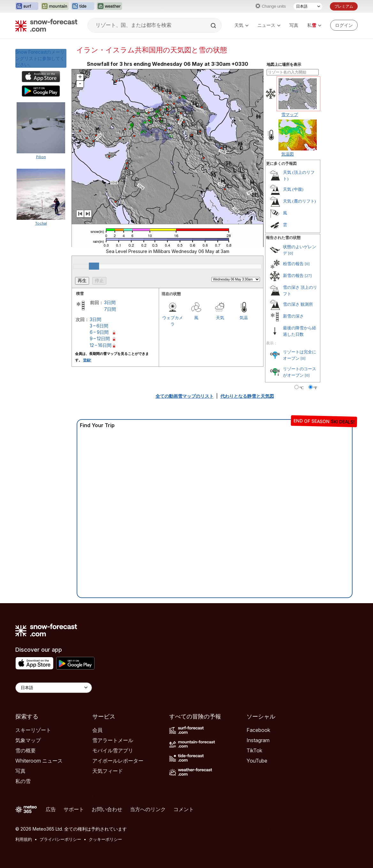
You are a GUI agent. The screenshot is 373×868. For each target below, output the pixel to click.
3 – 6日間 (99, 326)
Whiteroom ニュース (39, 761)
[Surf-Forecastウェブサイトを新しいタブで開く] (27, 6)
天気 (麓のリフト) (299, 201)
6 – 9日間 (99, 332)
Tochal (41, 223)
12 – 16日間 (101, 345)
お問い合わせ (107, 809)
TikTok (254, 750)
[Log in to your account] (344, 25)
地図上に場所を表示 (284, 65)
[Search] (214, 26)
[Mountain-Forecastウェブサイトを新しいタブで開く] (55, 6)
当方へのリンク (148, 809)
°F (315, 388)
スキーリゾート (33, 730)
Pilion (41, 157)
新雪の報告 (293, 276)
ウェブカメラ (173, 321)
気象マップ (28, 740)
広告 (51, 809)
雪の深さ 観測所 (298, 304)
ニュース (269, 25)
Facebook (258, 730)
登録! (87, 360)
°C (302, 388)
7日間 (110, 309)
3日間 (110, 302)
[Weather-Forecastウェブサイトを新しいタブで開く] (109, 6)
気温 (244, 318)
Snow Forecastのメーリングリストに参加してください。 (40, 58)
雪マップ (290, 114)
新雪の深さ (293, 316)
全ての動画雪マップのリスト (185, 396)
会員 (97, 730)
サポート (74, 809)
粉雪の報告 (293, 264)
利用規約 (24, 839)
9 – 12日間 (100, 338)
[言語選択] (308, 6)
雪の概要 (26, 750)
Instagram (258, 740)
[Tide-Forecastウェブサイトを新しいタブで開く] (83, 6)
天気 (241, 25)
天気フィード (108, 771)
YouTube (257, 761)
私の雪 (23, 781)
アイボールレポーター (118, 761)
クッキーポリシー (105, 839)
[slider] (94, 266)
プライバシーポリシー (60, 839)
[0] (290, 253)
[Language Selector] (54, 688)
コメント (184, 809)
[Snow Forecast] (46, 25)
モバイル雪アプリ (113, 750)
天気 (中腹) (293, 189)
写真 (294, 25)
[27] (308, 276)
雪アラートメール (113, 740)
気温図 (288, 154)
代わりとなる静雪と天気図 (247, 396)
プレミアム (344, 6)
